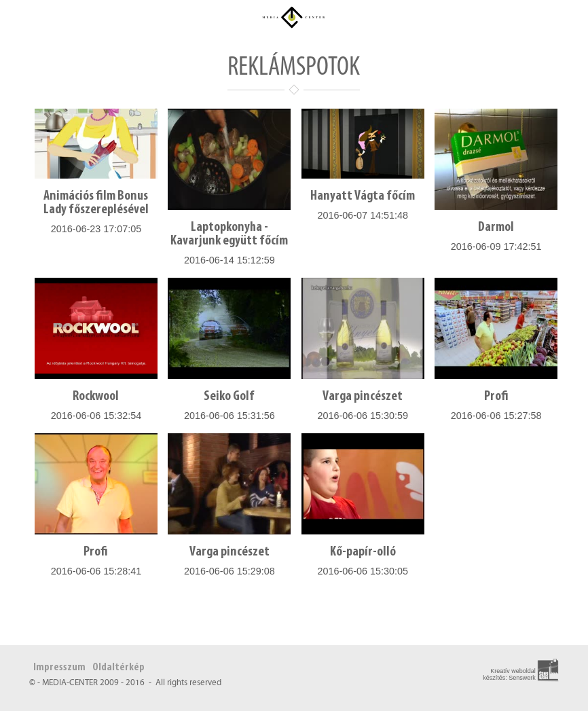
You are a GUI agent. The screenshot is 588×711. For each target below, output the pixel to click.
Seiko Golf (229, 397)
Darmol (496, 227)
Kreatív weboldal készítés (509, 674)
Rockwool (96, 397)
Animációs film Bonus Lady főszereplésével (96, 203)
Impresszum (59, 668)
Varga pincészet (363, 397)
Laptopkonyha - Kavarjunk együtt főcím (229, 234)
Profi (496, 397)
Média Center (294, 17)
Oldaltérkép (118, 668)
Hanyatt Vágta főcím (363, 196)
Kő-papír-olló (363, 552)
